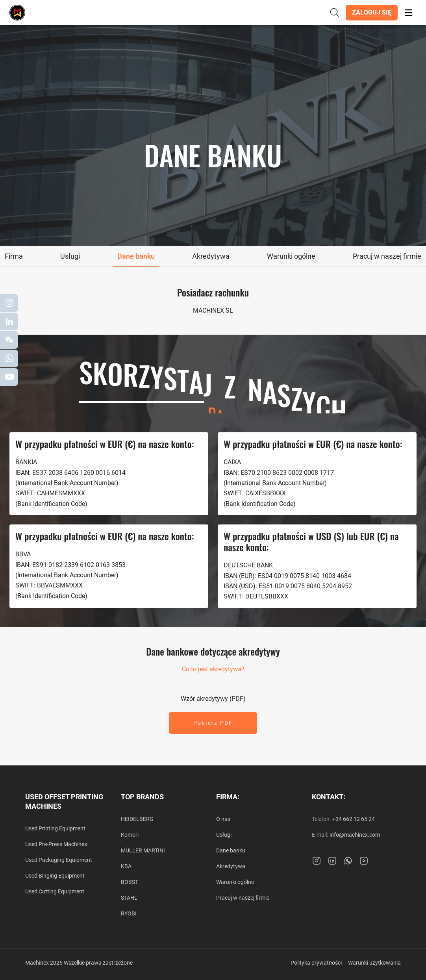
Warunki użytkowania (374, 963)
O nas (223, 819)
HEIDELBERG (137, 819)
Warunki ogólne (235, 882)
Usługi (224, 835)
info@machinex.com (355, 835)
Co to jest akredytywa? (213, 669)
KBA (126, 866)
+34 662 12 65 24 (354, 819)
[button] (372, 13)
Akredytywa (231, 866)
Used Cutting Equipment (55, 891)
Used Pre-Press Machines (56, 844)
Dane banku (231, 850)
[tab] (14, 256)
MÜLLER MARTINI (143, 850)
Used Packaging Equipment (59, 860)
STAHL (129, 898)
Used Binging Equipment (55, 876)
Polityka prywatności (316, 963)
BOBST (130, 882)
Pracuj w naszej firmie (243, 898)
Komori (130, 835)
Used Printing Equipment (55, 828)
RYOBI (129, 913)
